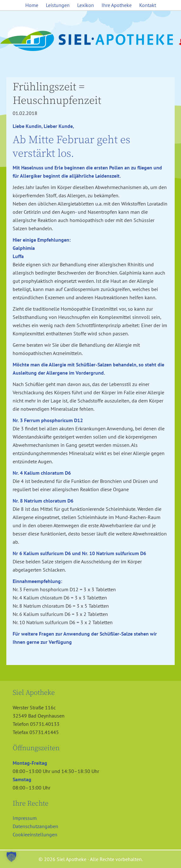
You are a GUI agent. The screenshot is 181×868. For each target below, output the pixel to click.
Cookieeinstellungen (35, 834)
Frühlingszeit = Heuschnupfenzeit (57, 94)
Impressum (25, 818)
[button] (11, 857)
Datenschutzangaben (35, 826)
